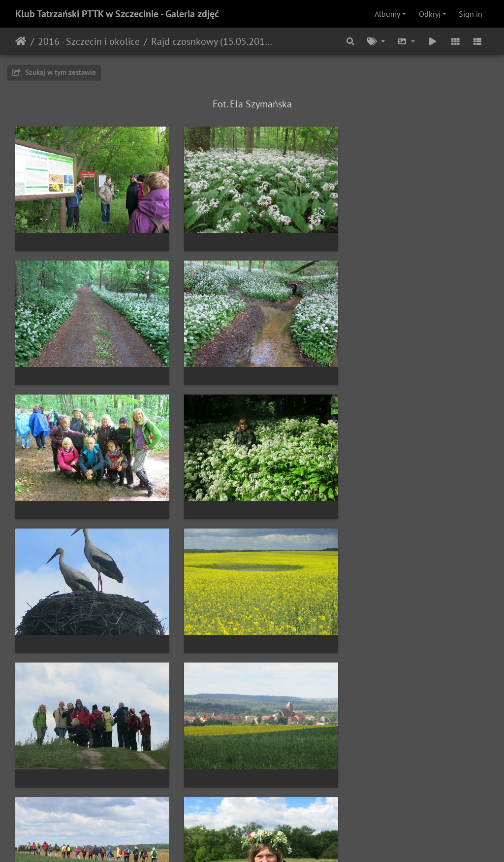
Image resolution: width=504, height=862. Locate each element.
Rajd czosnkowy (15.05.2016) (212, 41)
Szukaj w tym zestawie (54, 72)
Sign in (471, 14)
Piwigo (272, 841)
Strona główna (21, 41)
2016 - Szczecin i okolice (89, 41)
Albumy (387, 14)
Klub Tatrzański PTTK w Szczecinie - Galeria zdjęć (117, 14)
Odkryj (430, 14)
